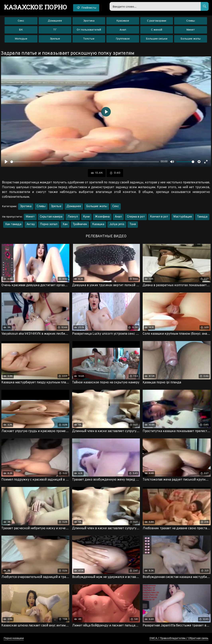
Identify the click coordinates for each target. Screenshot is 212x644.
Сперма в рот (136, 217)
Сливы (191, 21)
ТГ (55, 30)
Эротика (89, 21)
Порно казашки (14, 638)
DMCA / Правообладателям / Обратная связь (179, 638)
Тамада (202, 217)
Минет (191, 30)
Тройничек (80, 224)
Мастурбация (183, 217)
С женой (157, 30)
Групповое (123, 39)
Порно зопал (49, 224)
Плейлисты (86, 8)
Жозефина (102, 217)
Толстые (89, 39)
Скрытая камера (51, 217)
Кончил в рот (159, 217)
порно (36, 7)
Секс (21, 21)
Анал (123, 30)
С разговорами (157, 21)
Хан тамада (13, 224)
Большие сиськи (157, 39)
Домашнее (55, 21)
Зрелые (55, 39)
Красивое (123, 21)
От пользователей (89, 30)
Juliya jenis (117, 224)
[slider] (85, 162)
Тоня (133, 224)
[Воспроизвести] (6, 162)
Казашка (98, 224)
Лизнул (73, 217)
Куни (86, 217)
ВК (21, 30)
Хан (65, 224)
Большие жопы (191, 39)
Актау (31, 224)
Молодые (21, 39)
